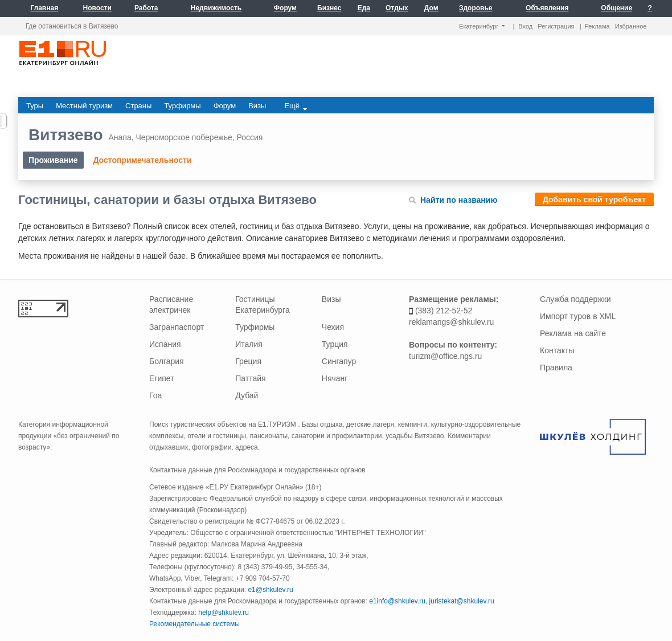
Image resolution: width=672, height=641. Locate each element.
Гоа (155, 395)
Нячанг (335, 378)
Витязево (66, 135)
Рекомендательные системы (194, 624)
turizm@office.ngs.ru (445, 356)
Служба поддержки (575, 299)
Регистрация (556, 26)
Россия (250, 137)
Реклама (597, 26)
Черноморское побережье (184, 137)
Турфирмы (255, 327)
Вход (525, 26)
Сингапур (339, 361)
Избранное (631, 26)
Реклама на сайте (573, 333)
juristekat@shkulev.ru (462, 601)
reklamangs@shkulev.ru (451, 322)
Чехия (333, 327)
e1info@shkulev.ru (397, 601)
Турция (335, 344)
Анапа (120, 137)
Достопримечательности (142, 160)
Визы (331, 299)
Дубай (247, 395)
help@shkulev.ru (224, 613)
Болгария (167, 361)
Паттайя (250, 378)
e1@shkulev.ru (270, 590)
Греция (248, 361)
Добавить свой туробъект (594, 199)
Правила (556, 368)
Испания (165, 344)
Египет (162, 378)
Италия (249, 344)
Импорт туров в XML (578, 316)
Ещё (296, 106)
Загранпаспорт (177, 327)
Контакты (557, 350)
